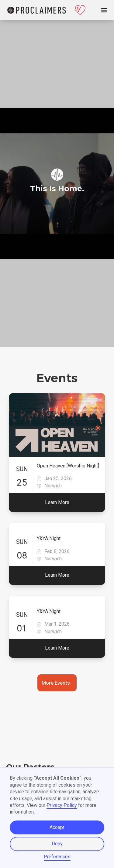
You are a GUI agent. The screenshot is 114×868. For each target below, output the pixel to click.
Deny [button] (57, 844)
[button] (108, 10)
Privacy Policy (62, 805)
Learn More (57, 502)
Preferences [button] (57, 857)
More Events (56, 683)
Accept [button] (57, 827)
